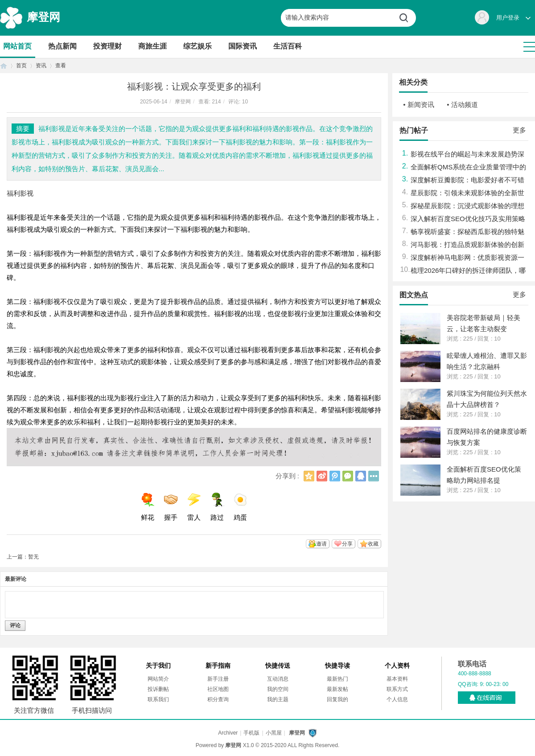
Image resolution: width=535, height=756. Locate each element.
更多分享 (374, 476)
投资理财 (107, 46)
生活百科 (288, 46)
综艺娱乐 (198, 46)
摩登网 (43, 17)
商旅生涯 (152, 46)
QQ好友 (361, 476)
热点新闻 (62, 46)
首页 (4, 66)
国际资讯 (243, 46)
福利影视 (20, 193)
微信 (348, 476)
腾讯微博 (335, 476)
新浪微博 (322, 476)
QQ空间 (309, 476)
